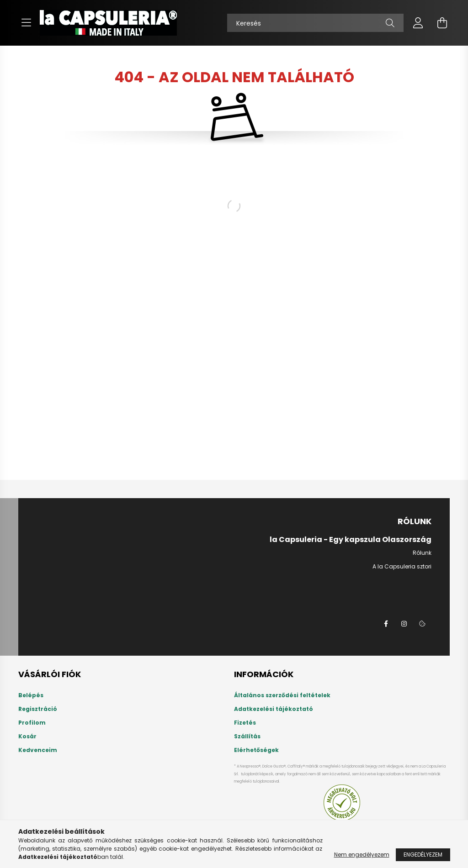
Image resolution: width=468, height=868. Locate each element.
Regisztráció (38, 709)
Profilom (32, 723)
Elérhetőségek (256, 750)
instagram (404, 624)
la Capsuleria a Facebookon (386, 624)
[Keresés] (315, 23)
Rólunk (422, 553)
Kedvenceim (38, 750)
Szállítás (247, 736)
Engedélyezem (423, 855)
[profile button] (418, 23)
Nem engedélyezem (362, 855)
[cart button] (442, 23)
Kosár (27, 736)
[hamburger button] (26, 23)
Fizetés (245, 723)
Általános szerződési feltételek (282, 695)
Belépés (31, 695)
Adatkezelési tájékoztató (274, 709)
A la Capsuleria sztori (402, 566)
